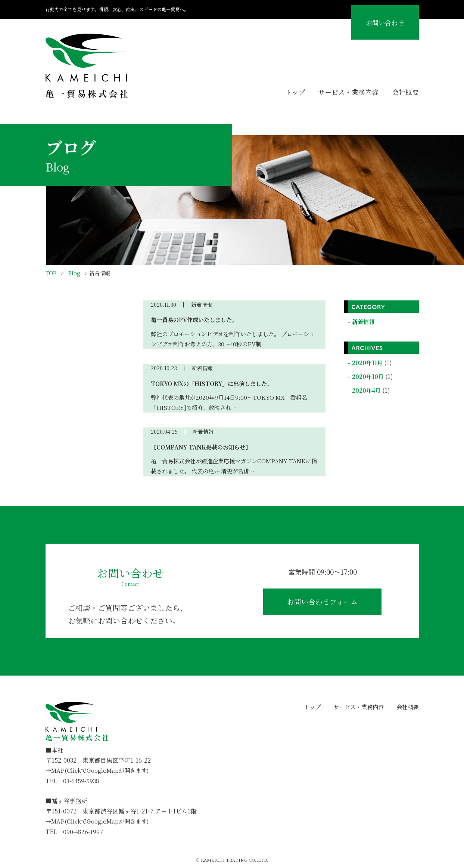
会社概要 (405, 91)
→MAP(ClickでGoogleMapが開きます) (100, 770)
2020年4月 (368, 390)
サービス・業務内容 (344, 91)
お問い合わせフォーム (322, 604)
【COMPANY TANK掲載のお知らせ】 (203, 447)
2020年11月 (369, 363)
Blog (74, 273)
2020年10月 (369, 376)
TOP (51, 273)
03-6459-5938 (82, 781)
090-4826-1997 (84, 832)
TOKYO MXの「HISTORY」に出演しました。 (215, 384)
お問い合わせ (376, 21)
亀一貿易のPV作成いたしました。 (197, 320)
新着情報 (364, 322)
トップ (288, 91)
